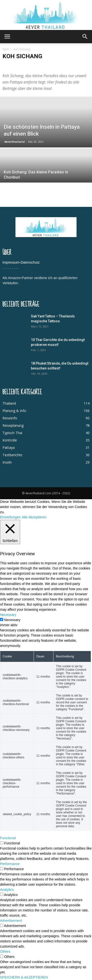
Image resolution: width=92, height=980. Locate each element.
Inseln (7, 462)
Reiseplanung (13, 425)
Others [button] (5, 952)
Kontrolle (10, 440)
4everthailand (14, 142)
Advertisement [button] (11, 921)
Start (6, 49)
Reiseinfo (10, 418)
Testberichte (12, 455)
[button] (85, 37)
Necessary (12, 620)
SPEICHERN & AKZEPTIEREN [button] (24, 977)
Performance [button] (10, 864)
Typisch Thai (12, 433)
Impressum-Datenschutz (21, 262)
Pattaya (9, 447)
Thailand (9, 403)
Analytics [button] (7, 890)
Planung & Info (14, 411)
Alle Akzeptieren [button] (34, 517)
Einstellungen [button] (10, 517)
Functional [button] (8, 838)
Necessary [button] (8, 615)
